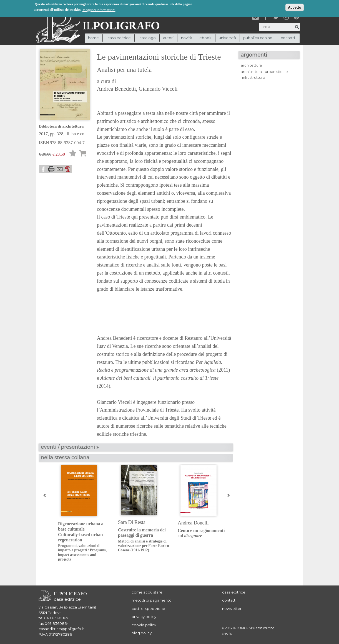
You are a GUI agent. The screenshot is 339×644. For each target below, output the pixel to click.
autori (168, 38)
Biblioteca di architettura (61, 126)
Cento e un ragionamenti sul (201, 533)
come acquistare (147, 592)
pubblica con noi (258, 38)
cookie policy (144, 625)
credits (227, 634)
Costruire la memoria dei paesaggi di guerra (144, 540)
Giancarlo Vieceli (158, 89)
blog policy (142, 633)
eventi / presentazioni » (70, 447)
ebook (205, 38)
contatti (288, 38)
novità (187, 38)
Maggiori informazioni (99, 9)
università (227, 38)
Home (93, 38)
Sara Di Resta (132, 522)
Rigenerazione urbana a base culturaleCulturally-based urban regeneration (84, 542)
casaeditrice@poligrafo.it (61, 629)
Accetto (295, 7)
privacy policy (144, 617)
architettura (251, 65)
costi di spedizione (148, 608)
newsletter (232, 608)
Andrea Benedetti (116, 89)
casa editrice (234, 592)
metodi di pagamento (152, 600)
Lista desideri (73, 154)
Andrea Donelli (193, 523)
